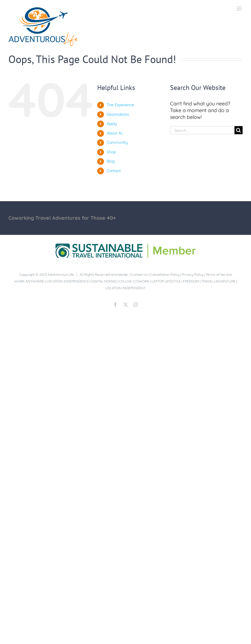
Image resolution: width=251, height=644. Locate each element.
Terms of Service (219, 274)
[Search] (239, 130)
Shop (111, 152)
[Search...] (202, 130)
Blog (111, 161)
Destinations (118, 114)
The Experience (120, 105)
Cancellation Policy (165, 274)
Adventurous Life (61, 274)
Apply (112, 124)
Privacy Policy (193, 274)
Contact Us (139, 274)
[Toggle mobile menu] (240, 9)
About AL (115, 133)
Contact (114, 171)
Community (117, 142)
